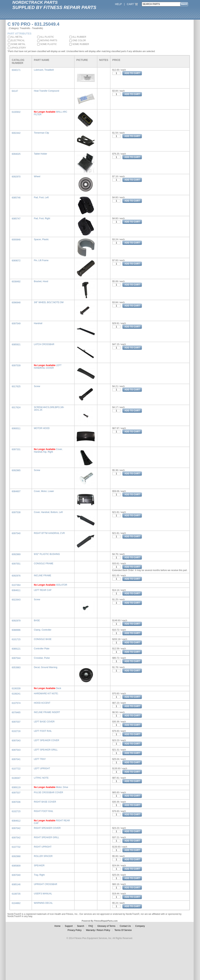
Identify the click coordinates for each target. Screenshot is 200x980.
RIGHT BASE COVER (45, 802)
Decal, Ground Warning (46, 667)
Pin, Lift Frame (41, 260)
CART (133, 4)
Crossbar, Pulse (42, 658)
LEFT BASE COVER (44, 722)
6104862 (16, 903)
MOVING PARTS (47, 40)
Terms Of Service (123, 930)
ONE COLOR (78, 40)
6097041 (16, 759)
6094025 (16, 154)
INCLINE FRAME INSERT (47, 712)
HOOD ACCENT (42, 703)
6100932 (16, 112)
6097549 (16, 324)
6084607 (16, 491)
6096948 (16, 303)
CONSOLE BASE (43, 639)
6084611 (16, 590)
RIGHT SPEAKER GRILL (46, 837)
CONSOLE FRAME (44, 564)
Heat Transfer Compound (46, 91)
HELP (118, 4)
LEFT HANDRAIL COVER (48, 367)
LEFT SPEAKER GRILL (46, 750)
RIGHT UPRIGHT (43, 847)
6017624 (16, 407)
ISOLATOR (62, 585)
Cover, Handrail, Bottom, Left (48, 512)
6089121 (16, 649)
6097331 (16, 449)
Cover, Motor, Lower (44, 491)
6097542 (16, 838)
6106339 (16, 688)
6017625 (16, 386)
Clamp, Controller (43, 630)
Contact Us (125, 926)
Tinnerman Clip (41, 133)
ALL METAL (15, 37)
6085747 (16, 219)
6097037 (16, 722)
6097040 (16, 875)
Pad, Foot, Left (41, 197)
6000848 (16, 240)
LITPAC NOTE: (41, 778)
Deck (59, 688)
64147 (15, 91)
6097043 (16, 741)
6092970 (16, 177)
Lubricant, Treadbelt (44, 70)
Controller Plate (42, 649)
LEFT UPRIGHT (42, 768)
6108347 (16, 778)
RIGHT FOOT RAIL (44, 811)
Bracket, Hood (41, 281)
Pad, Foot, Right (42, 218)
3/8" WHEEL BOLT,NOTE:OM (49, 302)
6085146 (16, 884)
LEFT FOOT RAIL (43, 731)
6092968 (16, 856)
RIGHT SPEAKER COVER (47, 828)
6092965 (16, 470)
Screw (37, 386)
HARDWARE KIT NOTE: (46, 694)
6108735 (16, 894)
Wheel (37, 176)
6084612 (16, 821)
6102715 (16, 811)
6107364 (16, 585)
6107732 (16, 847)
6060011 (16, 428)
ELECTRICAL (16, 40)
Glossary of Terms (106, 926)
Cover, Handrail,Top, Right (48, 451)
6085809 (16, 866)
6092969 (16, 554)
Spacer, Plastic (41, 239)
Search (81, 926)
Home (57, 926)
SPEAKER (39, 866)
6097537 (16, 793)
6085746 (16, 198)
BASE (37, 620)
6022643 (16, 600)
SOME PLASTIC (47, 44)
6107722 (16, 769)
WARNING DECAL (43, 903)
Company (140, 926)
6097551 (16, 564)
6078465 (16, 712)
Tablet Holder (40, 154)
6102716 (16, 731)
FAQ (91, 926)
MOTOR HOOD (42, 428)
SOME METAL (17, 44)
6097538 (16, 512)
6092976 (16, 576)
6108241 (16, 694)
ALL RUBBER (78, 37)
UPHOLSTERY (17, 48)
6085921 (16, 345)
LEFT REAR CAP (43, 590)
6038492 (16, 282)
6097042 (16, 828)
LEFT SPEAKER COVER (46, 740)
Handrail (38, 323)
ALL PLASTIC (46, 37)
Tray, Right (39, 875)
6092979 (16, 621)
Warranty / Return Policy (98, 930)
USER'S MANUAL (43, 894)
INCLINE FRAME (43, 576)
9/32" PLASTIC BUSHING (47, 554)
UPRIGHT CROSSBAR (45, 884)
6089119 (16, 787)
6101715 (16, 639)
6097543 (16, 750)
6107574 (16, 703)
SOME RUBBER (79, 44)
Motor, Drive (62, 787)
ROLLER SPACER (43, 856)
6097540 (16, 533)
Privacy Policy (75, 930)
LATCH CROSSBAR (44, 344)
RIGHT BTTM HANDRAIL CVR (49, 533)
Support (69, 926)
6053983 (16, 668)
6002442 (16, 133)
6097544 (16, 658)
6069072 (16, 261)
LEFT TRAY (40, 759)
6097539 (16, 366)
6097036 (16, 802)
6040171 (16, 70)
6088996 (16, 630)
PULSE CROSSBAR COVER (48, 792)
